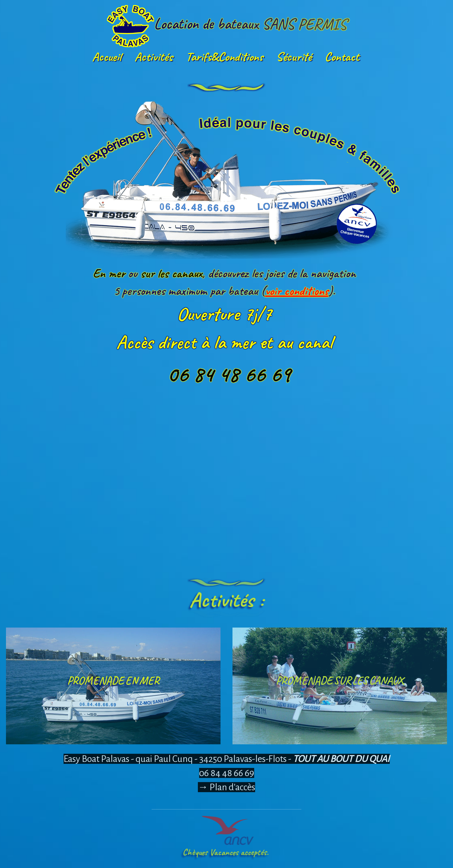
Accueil (106, 57)
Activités (153, 57)
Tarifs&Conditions (224, 57)
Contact (341, 57)
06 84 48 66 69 (227, 773)
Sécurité (293, 57)
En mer (373, 273)
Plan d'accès (232, 787)
